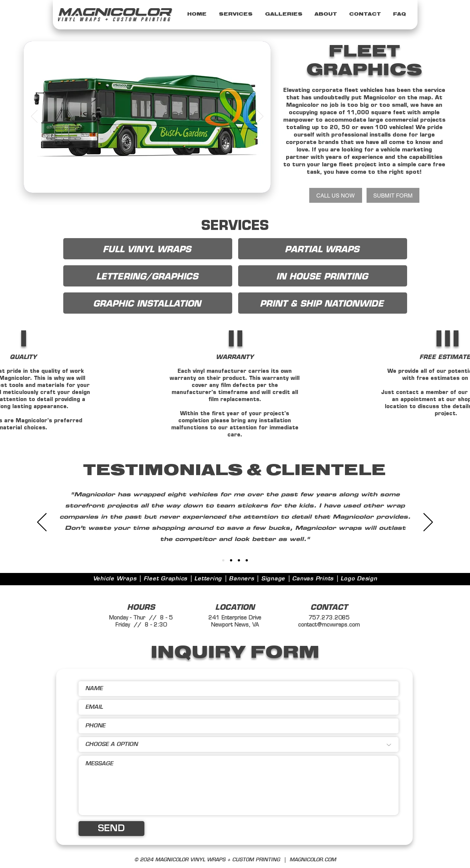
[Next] (260, 117)
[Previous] (34, 117)
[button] (236, 15)
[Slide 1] (143, 181)
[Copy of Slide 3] (161, 181)
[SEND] (111, 829)
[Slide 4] (134, 181)
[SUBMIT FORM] (393, 195)
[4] (239, 560)
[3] (231, 560)
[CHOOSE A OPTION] (239, 744)
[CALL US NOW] (336, 195)
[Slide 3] (152, 181)
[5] (247, 560)
